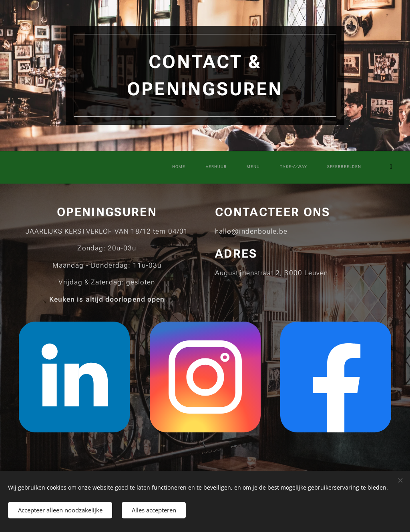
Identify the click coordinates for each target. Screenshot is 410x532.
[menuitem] (275, 167)
